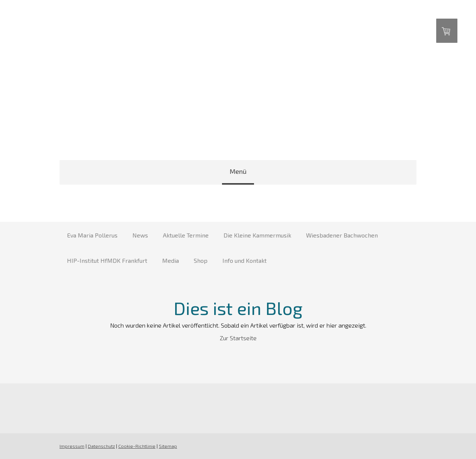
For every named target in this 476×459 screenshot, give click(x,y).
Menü (238, 171)
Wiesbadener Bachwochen (342, 235)
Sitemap (168, 446)
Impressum (72, 446)
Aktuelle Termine (186, 235)
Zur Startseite (238, 338)
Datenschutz (101, 446)
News (140, 235)
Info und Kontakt (245, 260)
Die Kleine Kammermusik (257, 235)
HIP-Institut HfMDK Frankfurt (107, 260)
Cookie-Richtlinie (137, 446)
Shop (201, 260)
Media (171, 260)
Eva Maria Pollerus (92, 235)
